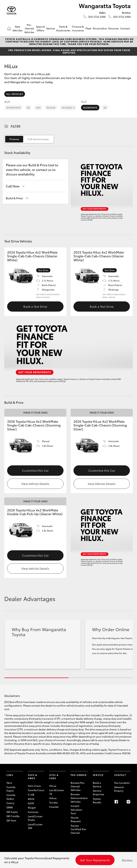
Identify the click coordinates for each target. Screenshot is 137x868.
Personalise (100, 28)
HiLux (53, 786)
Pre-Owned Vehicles (29, 28)
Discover (114, 28)
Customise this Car (35, 470)
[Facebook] (116, 802)
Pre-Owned (79, 775)
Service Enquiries (98, 792)
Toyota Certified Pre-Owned (79, 829)
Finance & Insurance (78, 28)
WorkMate (13, 108)
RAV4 (31, 799)
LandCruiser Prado (35, 818)
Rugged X (68, 108)
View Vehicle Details (35, 484)
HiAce (53, 798)
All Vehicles (15, 94)
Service (50, 28)
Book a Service (97, 784)
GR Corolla (13, 816)
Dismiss (127, 860)
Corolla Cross (36, 790)
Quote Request (76, 819)
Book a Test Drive (35, 306)
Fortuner (33, 812)
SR (28, 108)
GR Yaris (11, 820)
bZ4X (31, 803)
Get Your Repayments (95, 860)
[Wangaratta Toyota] (11, 10)
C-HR (31, 795)
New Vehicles (17, 28)
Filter (16, 126)
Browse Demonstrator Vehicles (79, 798)
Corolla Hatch (11, 789)
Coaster (54, 807)
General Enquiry (119, 789)
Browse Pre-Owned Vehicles (78, 786)
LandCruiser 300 (35, 826)
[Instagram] (128, 802)
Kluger (32, 807)
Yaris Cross (34, 786)
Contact (125, 28)
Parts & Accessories (63, 28)
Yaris (9, 783)
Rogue (51, 108)
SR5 (38, 108)
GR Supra (12, 812)
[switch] (29, 139)
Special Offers (40, 28)
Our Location (122, 783)
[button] (17, 198)
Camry (10, 803)
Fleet (88, 28)
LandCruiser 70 (57, 792)
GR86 (10, 807)
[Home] (9, 28)
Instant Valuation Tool (76, 809)
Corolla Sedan (11, 797)
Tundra (53, 802)
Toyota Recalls (97, 800)
